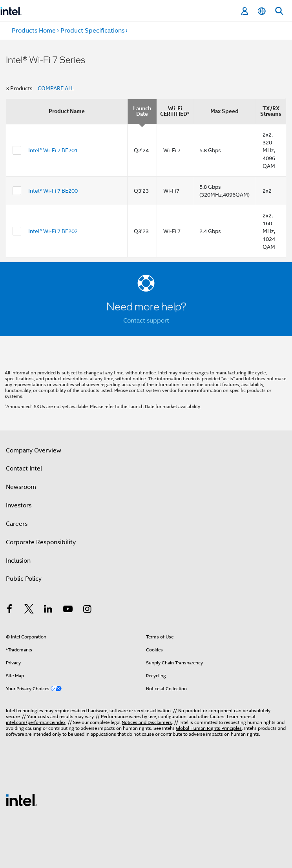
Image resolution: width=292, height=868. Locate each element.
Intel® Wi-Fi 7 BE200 (53, 191)
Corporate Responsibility (41, 542)
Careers (17, 524)
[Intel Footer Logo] (22, 800)
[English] (262, 11)
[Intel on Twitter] (29, 610)
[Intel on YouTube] (68, 610)
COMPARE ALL (56, 88)
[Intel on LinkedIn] (48, 610)
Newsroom (21, 487)
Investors (19, 505)
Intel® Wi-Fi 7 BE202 (53, 231)
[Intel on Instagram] (87, 610)
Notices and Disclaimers (147, 722)
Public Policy (24, 579)
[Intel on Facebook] (9, 610)
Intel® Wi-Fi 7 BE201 (53, 150)
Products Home (34, 31)
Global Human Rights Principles (209, 728)
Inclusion (18, 561)
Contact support (146, 321)
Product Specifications (92, 31)
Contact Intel (24, 469)
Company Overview (34, 450)
